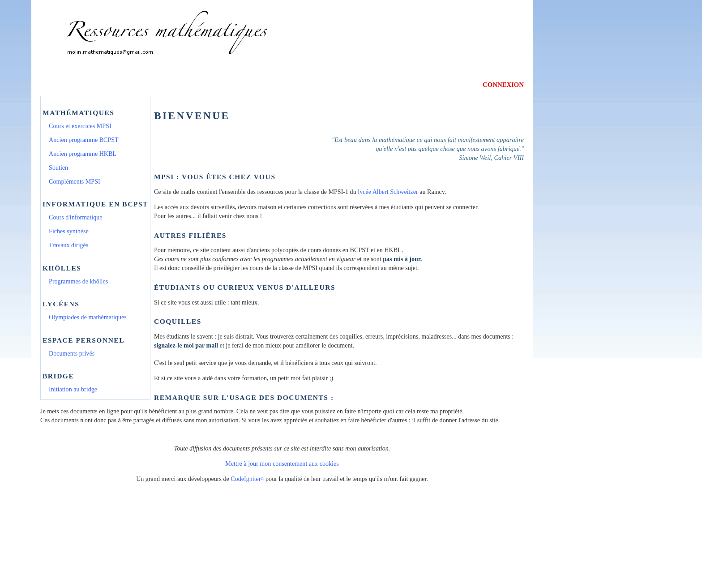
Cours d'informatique (75, 217)
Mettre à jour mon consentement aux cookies (282, 464)
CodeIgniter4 (247, 479)
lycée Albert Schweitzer (388, 192)
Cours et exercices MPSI (80, 126)
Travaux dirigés (68, 245)
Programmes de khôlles (78, 281)
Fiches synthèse (69, 231)
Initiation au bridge (73, 389)
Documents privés (72, 353)
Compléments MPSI (75, 181)
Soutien (58, 167)
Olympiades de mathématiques (88, 317)
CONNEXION (503, 85)
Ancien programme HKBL (83, 154)
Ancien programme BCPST (84, 140)
